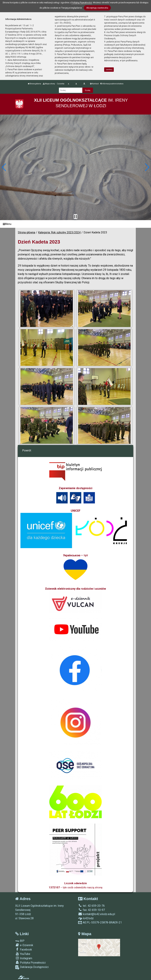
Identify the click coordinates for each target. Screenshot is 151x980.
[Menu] (75, 224)
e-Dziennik (24, 945)
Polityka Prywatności (30, 963)
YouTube (23, 954)
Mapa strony (49, 84)
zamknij (109, 70)
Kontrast (94, 84)
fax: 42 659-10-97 (91, 910)
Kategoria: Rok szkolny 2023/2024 (59, 232)
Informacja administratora (112, 84)
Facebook (24, 949)
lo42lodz (86, 918)
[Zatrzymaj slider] (75, 217)
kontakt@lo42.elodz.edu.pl (97, 914)
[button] (4, 167)
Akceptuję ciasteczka (97, 8)
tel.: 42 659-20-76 (91, 906)
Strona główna (34, 84)
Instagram (24, 958)
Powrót (27, 450)
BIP (20, 941)
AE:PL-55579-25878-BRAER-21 (100, 922)
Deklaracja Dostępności (32, 967)
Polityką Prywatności (82, 3)
